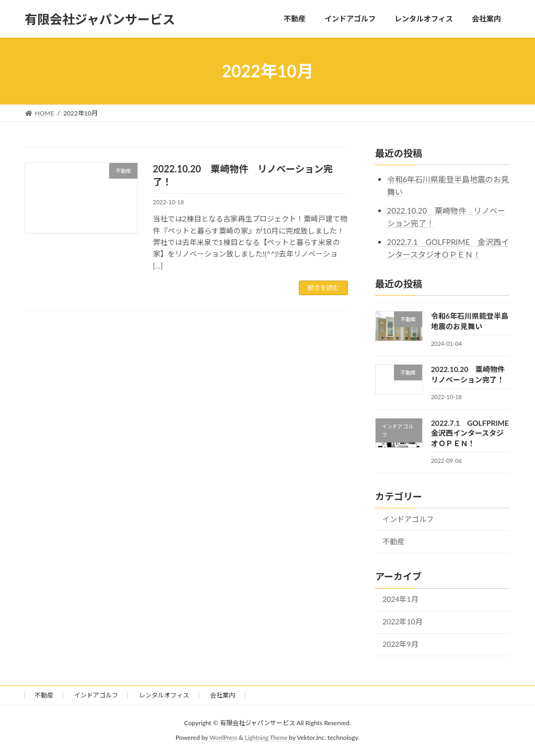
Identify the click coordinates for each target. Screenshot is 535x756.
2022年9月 (400, 644)
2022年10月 (403, 622)
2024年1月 (400, 600)
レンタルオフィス (164, 695)
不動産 (393, 542)
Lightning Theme (267, 737)
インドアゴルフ (408, 519)
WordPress (222, 737)
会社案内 (223, 695)
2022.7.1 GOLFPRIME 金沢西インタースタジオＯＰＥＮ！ (474, 433)
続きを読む (323, 288)
